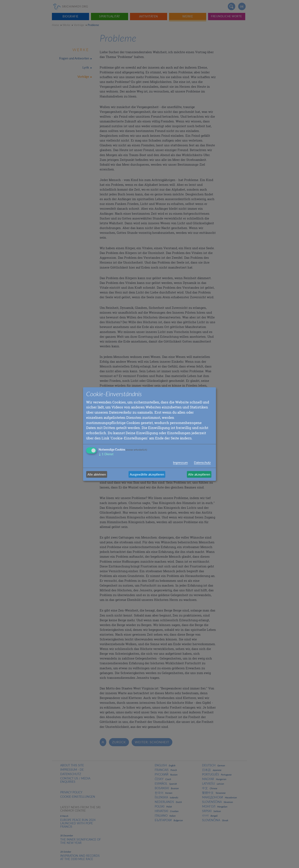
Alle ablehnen (97, 474)
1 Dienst (106, 454)
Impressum (180, 462)
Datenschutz (202, 462)
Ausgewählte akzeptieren (147, 474)
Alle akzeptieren (199, 474)
